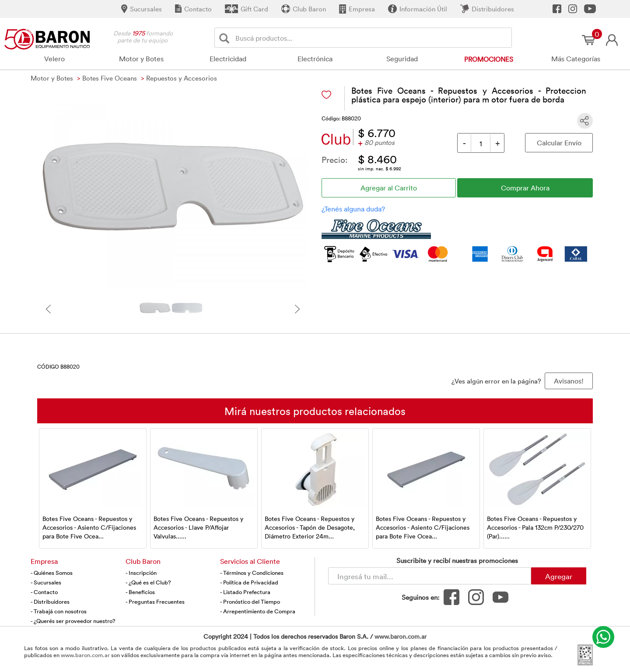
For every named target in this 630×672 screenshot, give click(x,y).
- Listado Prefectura (245, 592)
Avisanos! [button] (569, 381)
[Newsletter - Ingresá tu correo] (430, 576)
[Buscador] (372, 38)
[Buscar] (226, 38)
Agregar (559, 576)
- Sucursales (46, 582)
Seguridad (402, 59)
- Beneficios (140, 592)
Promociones (489, 59)
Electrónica (315, 59)
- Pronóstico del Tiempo (250, 602)
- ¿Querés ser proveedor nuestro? (73, 621)
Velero (54, 59)
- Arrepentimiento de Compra (258, 611)
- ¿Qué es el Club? (148, 582)
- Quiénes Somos (52, 573)
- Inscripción (141, 573)
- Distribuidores (50, 602)
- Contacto (44, 592)
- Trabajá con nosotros (59, 611)
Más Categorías (576, 59)
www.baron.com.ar (401, 636)
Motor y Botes (141, 59)
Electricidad (228, 59)
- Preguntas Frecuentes (155, 602)
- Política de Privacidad (249, 582)
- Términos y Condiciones (252, 573)
